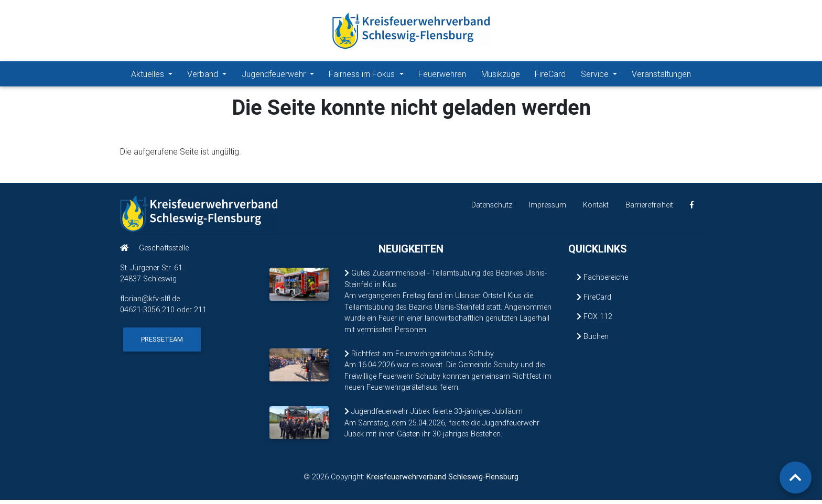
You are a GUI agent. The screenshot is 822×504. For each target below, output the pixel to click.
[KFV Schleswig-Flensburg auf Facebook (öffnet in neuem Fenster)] (692, 209)
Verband (204, 76)
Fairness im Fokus (363, 76)
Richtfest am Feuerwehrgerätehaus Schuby (419, 358)
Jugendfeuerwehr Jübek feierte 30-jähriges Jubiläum (434, 415)
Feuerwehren (442, 76)
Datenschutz (492, 209)
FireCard (550, 76)
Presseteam (162, 343)
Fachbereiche (602, 281)
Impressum (548, 209)
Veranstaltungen (661, 76)
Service (596, 76)
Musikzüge (501, 76)
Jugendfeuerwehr (275, 76)
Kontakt (596, 209)
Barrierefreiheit (649, 209)
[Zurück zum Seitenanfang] (796, 478)
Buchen (593, 341)
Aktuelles (149, 76)
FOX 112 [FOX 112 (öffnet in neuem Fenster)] (594, 321)
